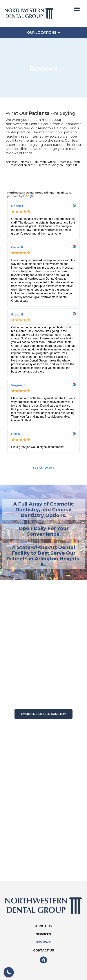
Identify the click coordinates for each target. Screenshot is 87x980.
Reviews (43, 942)
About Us (43, 926)
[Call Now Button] (9, 972)
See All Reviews (43, 468)
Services (43, 934)
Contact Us (44, 950)
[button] (77, 9)
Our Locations (44, 33)
